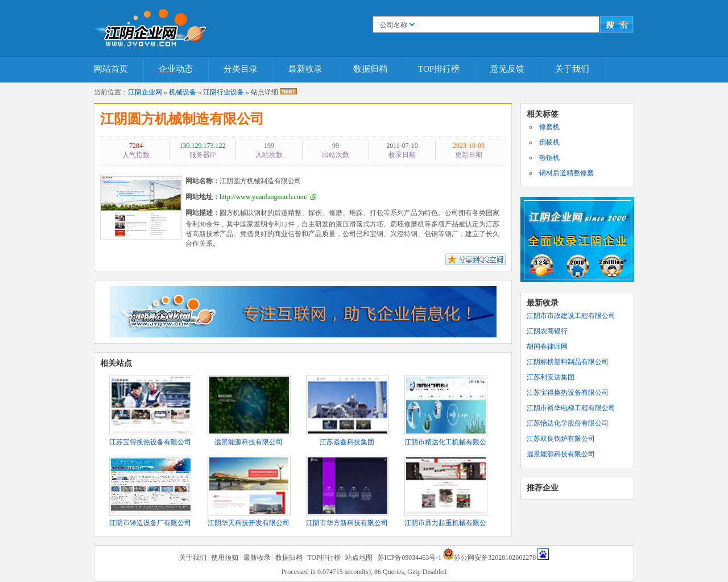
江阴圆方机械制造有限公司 (182, 119)
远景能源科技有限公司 (561, 454)
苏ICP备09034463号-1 (410, 558)
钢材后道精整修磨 (566, 173)
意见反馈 (507, 69)
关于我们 (572, 69)
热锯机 (549, 158)
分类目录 (241, 69)
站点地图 (359, 558)
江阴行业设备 (224, 92)
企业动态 (176, 69)
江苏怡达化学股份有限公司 (568, 423)
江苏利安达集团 (551, 377)
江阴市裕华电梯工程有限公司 (571, 408)
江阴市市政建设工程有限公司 (571, 316)
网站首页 (111, 69)
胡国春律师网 (547, 346)
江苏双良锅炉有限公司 (561, 439)
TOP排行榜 (439, 69)
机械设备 (183, 92)
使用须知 (225, 558)
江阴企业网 (145, 92)
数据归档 (370, 69)
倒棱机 (549, 142)
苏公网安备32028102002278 (495, 558)
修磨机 (549, 127)
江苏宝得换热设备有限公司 (568, 393)
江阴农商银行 (547, 331)
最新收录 (305, 69)
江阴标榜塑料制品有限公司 (568, 362)
